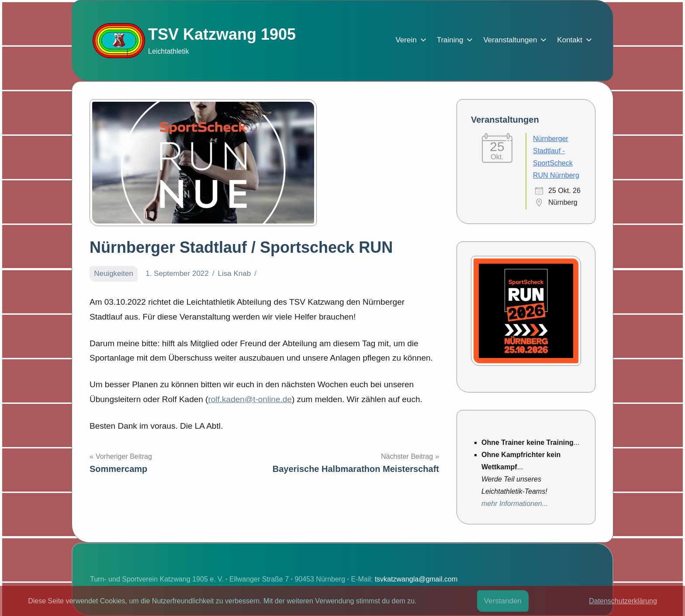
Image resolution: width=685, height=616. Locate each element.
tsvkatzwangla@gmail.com (416, 579)
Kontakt (573, 40)
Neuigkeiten (114, 274)
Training (453, 40)
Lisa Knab (235, 274)
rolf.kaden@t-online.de (250, 399)
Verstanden (503, 601)
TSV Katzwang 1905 (222, 34)
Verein (409, 40)
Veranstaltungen (513, 40)
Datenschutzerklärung (623, 601)
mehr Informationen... (515, 504)
